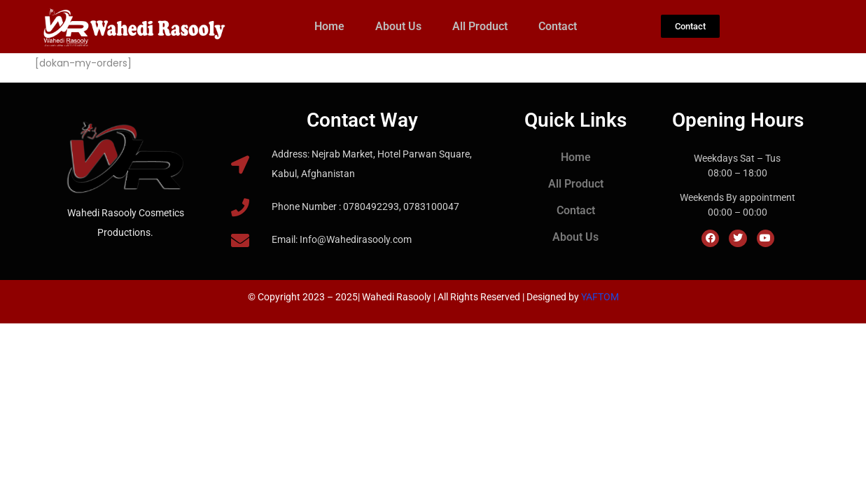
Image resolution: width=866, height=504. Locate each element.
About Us (398, 26)
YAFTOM (600, 297)
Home (329, 26)
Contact (558, 26)
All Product (480, 26)
